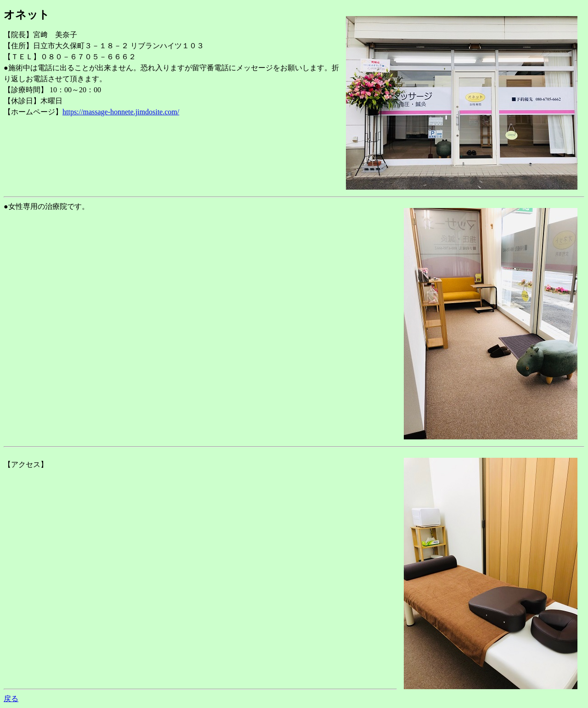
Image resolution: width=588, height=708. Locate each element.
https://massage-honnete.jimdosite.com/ (121, 112)
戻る (11, 699)
